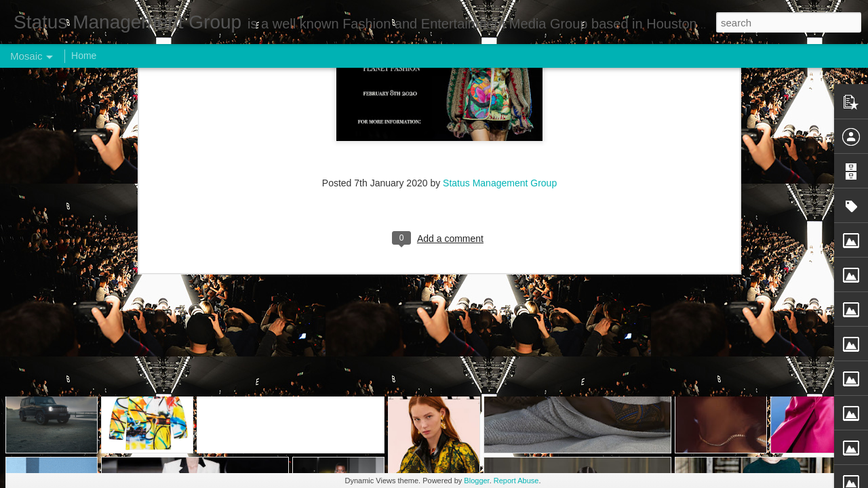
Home (84, 56)
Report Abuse (516, 481)
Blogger (476, 481)
